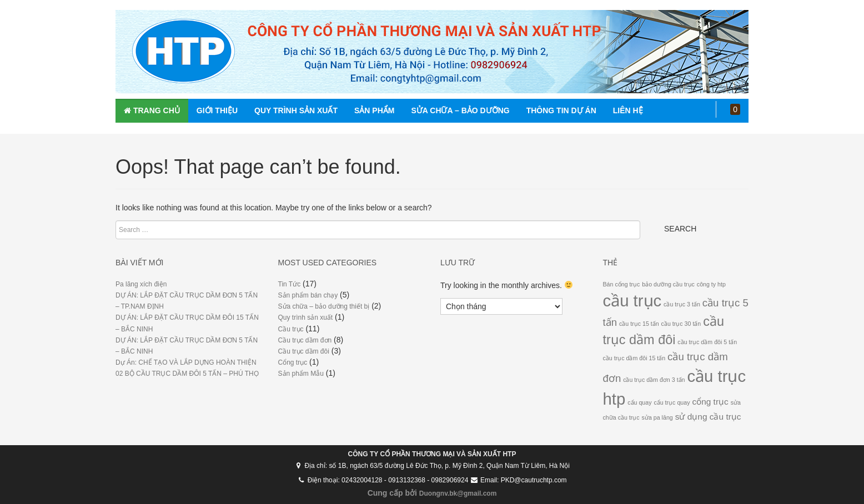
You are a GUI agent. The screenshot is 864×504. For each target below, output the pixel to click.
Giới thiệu (217, 110)
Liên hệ (628, 110)
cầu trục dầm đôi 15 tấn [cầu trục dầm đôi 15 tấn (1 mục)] (634, 358)
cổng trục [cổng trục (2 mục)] (710, 402)
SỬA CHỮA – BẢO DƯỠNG (460, 110)
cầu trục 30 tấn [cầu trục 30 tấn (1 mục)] (681, 324)
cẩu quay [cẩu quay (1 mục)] (639, 402)
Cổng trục (293, 362)
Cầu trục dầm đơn (305, 340)
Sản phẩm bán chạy (308, 295)
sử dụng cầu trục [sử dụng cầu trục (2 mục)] (708, 417)
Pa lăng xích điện (141, 284)
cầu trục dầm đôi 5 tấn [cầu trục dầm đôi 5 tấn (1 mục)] (707, 342)
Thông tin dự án (561, 110)
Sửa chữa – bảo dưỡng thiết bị (324, 306)
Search (680, 229)
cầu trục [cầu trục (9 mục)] (632, 301)
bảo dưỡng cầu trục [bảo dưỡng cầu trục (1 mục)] (668, 284)
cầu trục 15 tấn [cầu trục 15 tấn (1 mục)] (639, 324)
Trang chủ (152, 110)
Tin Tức (290, 284)
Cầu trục (291, 329)
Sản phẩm (374, 110)
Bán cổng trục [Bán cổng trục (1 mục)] (622, 284)
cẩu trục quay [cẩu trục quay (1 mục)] (672, 402)
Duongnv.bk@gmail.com (458, 493)
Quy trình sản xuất (296, 110)
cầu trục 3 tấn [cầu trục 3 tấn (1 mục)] (682, 304)
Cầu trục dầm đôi (304, 351)
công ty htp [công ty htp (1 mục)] (711, 284)
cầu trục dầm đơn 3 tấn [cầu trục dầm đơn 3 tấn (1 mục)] (654, 380)
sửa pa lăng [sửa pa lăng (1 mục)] (657, 417)
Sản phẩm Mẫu (301, 374)
